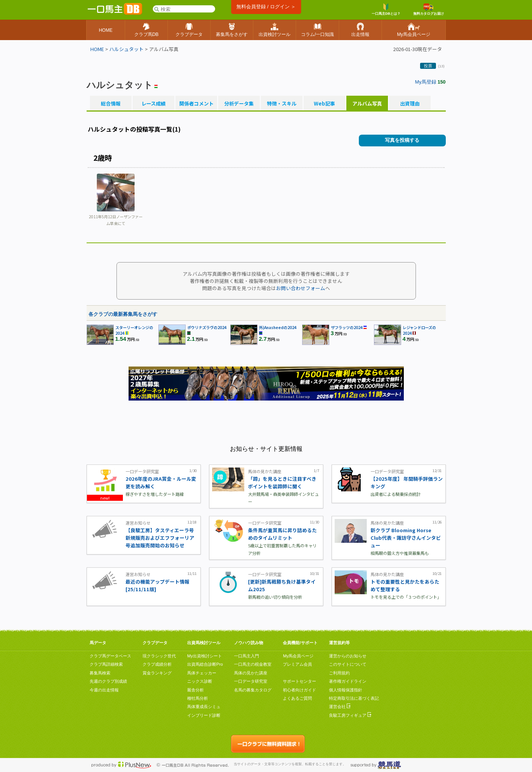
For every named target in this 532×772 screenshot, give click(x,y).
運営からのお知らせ (348, 656)
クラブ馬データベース (110, 656)
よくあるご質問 (297, 698)
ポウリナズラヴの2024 (207, 327)
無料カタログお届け (429, 9)
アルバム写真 (367, 104)
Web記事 (324, 104)
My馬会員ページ (298, 656)
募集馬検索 (100, 673)
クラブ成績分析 (157, 664)
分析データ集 (239, 104)
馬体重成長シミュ (204, 707)
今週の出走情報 (104, 690)
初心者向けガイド (299, 690)
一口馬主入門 (247, 656)
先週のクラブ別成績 (108, 681)
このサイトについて (348, 664)
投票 (428, 66)
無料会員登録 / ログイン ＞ (266, 7)
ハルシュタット (126, 49)
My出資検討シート (205, 656)
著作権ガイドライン (348, 681)
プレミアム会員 (297, 664)
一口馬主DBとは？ (386, 9)
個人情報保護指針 (346, 690)
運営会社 (340, 707)
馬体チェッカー (202, 673)
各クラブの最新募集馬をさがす (123, 314)
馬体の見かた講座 (251, 673)
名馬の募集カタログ (253, 690)
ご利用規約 (339, 673)
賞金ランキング (157, 673)
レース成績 (154, 104)
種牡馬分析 (198, 698)
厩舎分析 (195, 690)
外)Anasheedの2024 (278, 327)
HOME (97, 49)
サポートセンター (299, 681)
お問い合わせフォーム (301, 288)
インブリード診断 (204, 715)
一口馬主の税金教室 (253, 664)
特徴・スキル (282, 104)
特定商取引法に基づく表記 (354, 698)
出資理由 (410, 104)
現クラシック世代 (159, 656)
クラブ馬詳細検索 (106, 664)
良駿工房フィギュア (350, 715)
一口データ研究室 (251, 681)
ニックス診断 (200, 681)
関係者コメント (196, 104)
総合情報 (111, 104)
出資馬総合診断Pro (205, 664)
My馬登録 (426, 82)
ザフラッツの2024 (347, 327)
